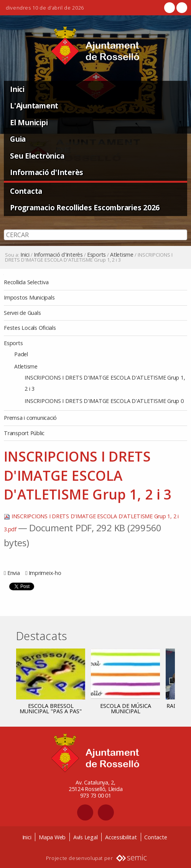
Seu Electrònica (37, 156)
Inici (17, 89)
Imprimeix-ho (45, 573)
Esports (96, 255)
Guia (18, 139)
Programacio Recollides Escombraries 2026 (85, 207)
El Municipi (29, 122)
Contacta (26, 191)
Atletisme (122, 255)
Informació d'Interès (47, 172)
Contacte (156, 837)
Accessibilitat (121, 837)
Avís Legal (86, 837)
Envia (14, 573)
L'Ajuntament (34, 106)
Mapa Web (52, 837)
